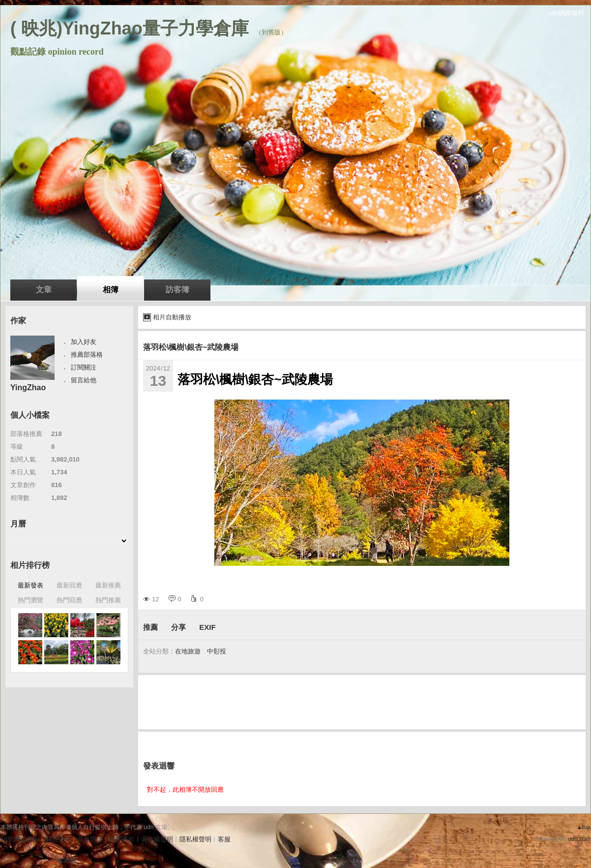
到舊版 (271, 32)
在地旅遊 (188, 651)
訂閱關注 (84, 367)
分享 (178, 627)
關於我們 (58, 839)
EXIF (207, 627)
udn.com (579, 839)
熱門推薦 (108, 600)
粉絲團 (67, 860)
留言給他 (84, 380)
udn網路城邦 (566, 13)
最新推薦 (108, 585)
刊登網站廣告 (20, 839)
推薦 (150, 627)
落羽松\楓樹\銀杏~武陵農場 (191, 347)
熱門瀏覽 (30, 600)
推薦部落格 (87, 355)
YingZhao (28, 387)
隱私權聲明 (195, 839)
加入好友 (84, 342)
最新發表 (30, 585)
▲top (583, 827)
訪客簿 (177, 290)
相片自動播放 (172, 317)
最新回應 (69, 585)
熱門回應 (69, 600)
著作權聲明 (157, 839)
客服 (224, 839)
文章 (44, 290)
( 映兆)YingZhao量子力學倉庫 (130, 28)
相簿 (111, 290)
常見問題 (90, 839)
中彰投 (217, 651)
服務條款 (122, 839)
